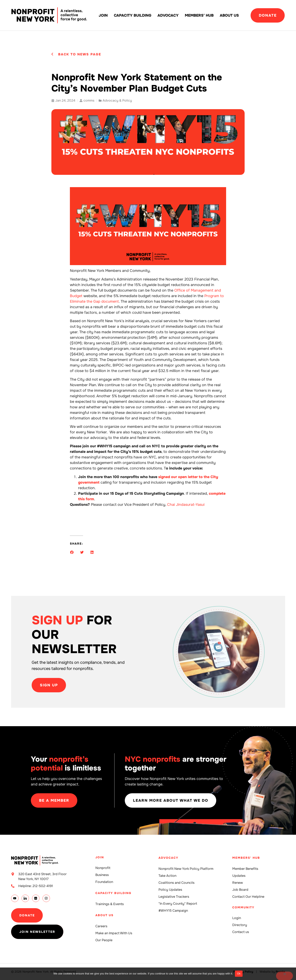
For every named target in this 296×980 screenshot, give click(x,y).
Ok (239, 974)
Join (103, 15)
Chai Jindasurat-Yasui (186, 505)
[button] (72, 552)
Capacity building (133, 15)
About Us (229, 15)
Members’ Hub (199, 15)
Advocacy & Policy (117, 100)
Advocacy (168, 15)
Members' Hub (246, 858)
